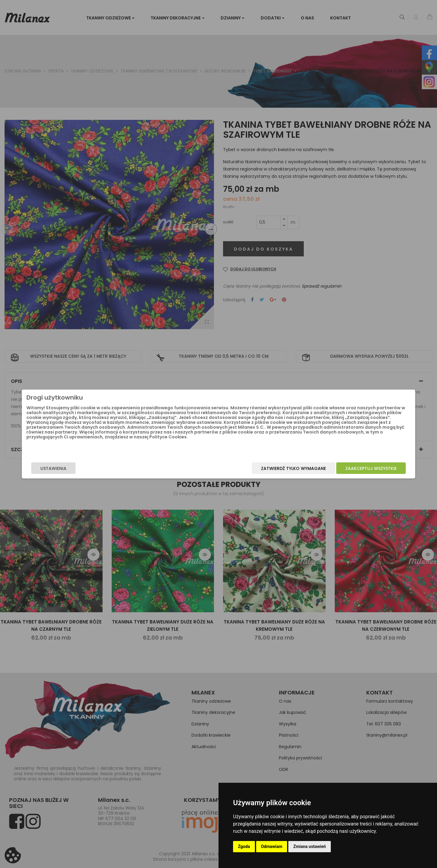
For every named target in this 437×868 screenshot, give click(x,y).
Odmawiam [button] (272, 846)
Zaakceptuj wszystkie (322, 468)
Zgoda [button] (244, 846)
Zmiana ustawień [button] (309, 846)
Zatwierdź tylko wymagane (245, 468)
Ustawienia (102, 468)
